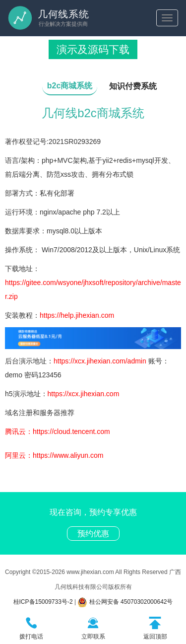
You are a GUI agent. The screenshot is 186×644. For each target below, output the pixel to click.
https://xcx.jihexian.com (84, 394)
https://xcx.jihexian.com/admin (100, 361)
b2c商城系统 (70, 86)
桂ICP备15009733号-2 (43, 602)
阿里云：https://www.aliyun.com (54, 455)
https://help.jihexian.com (77, 315)
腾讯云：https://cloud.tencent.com (58, 431)
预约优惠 (93, 534)
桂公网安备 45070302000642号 (125, 602)
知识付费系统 (133, 86)
